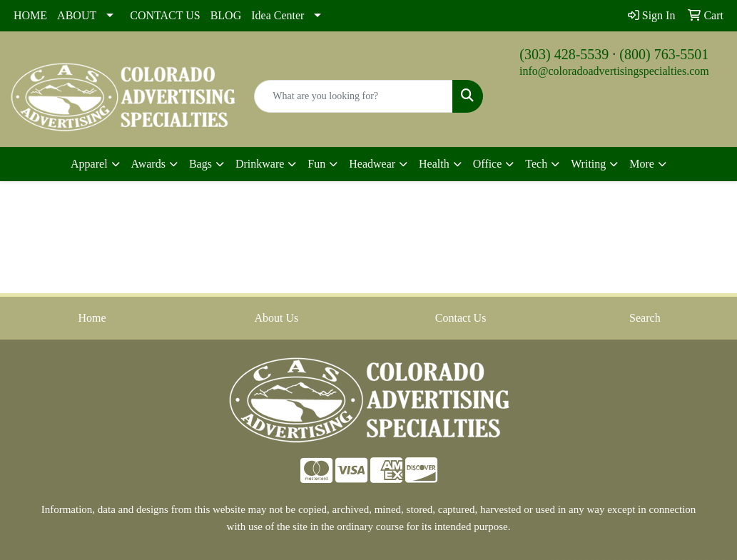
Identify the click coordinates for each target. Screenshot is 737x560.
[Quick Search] (353, 96)
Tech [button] (536, 164)
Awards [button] (148, 164)
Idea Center (278, 15)
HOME (30, 15)
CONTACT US (165, 15)
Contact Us (461, 318)
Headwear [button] (372, 164)
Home (92, 318)
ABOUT (77, 15)
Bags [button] (200, 164)
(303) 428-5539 (564, 54)
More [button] (642, 164)
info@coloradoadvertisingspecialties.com (614, 71)
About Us (276, 318)
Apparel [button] (89, 164)
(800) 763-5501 (664, 54)
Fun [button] (316, 164)
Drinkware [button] (260, 164)
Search (645, 318)
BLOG (226, 15)
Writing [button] (588, 164)
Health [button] (434, 164)
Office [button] (488, 164)
